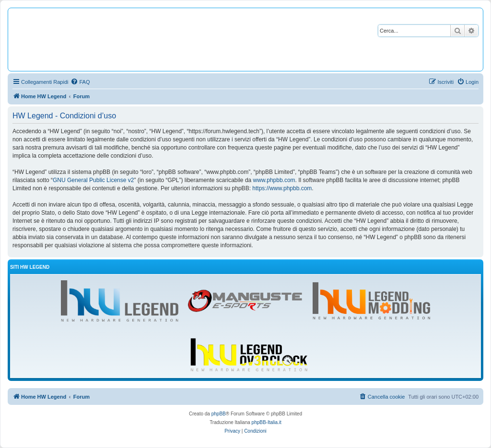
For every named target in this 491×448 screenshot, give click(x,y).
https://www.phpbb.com (282, 188)
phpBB (219, 414)
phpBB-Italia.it (267, 422)
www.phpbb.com (274, 180)
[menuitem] (80, 82)
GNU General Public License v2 (93, 180)
